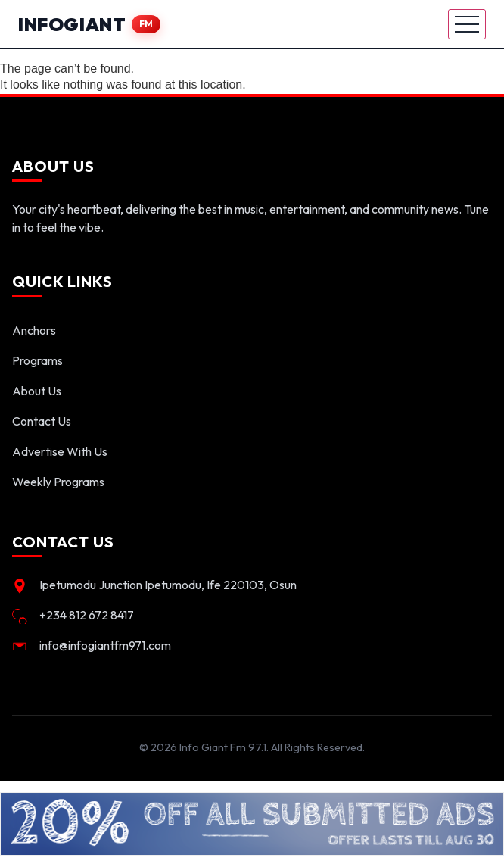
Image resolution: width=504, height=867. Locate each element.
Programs (37, 360)
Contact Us (42, 421)
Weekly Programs (58, 482)
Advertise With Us (60, 451)
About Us (37, 391)
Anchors (34, 330)
